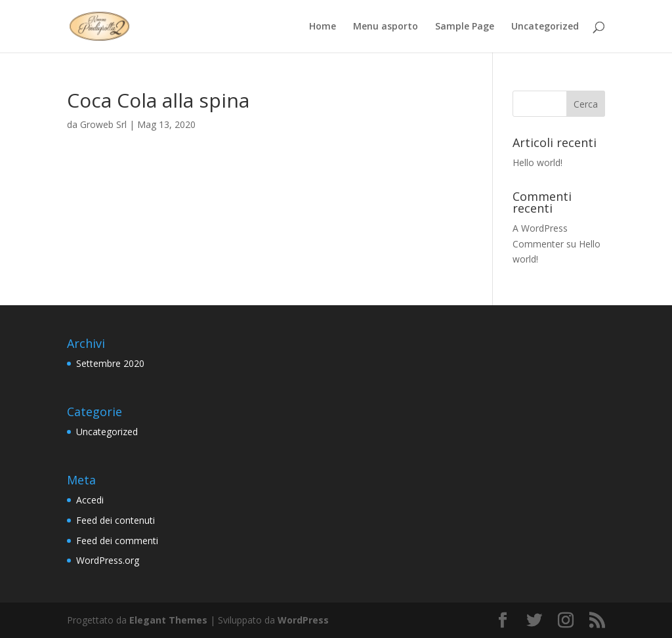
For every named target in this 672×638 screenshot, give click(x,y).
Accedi (90, 500)
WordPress (303, 620)
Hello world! (537, 162)
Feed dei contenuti (115, 520)
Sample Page (465, 27)
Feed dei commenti (117, 541)
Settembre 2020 (110, 363)
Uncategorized (545, 27)
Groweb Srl (103, 124)
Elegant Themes (168, 620)
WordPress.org (108, 560)
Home (323, 27)
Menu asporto (386, 27)
